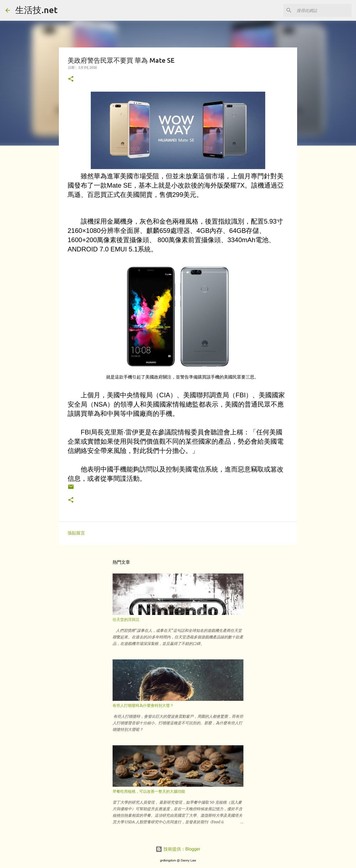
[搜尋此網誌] (323, 10)
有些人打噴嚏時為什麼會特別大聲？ (143, 705)
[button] (71, 79)
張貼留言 (76, 533)
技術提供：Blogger (178, 849)
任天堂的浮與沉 (126, 620)
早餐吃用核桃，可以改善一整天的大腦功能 (149, 791)
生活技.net (36, 10)
